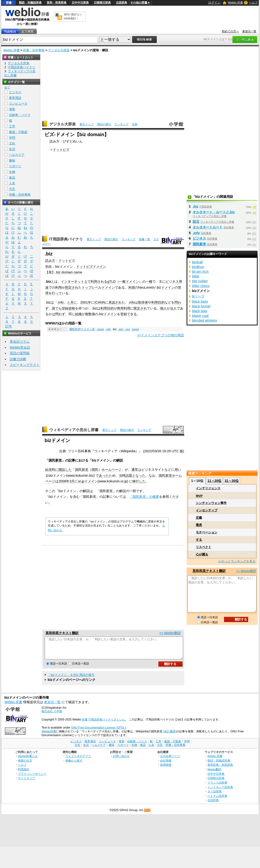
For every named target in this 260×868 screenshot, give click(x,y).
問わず (60, 314)
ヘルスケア (17, 155)
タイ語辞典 (215, 796)
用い (178, 470)
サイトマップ (27, 782)
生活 (12, 149)
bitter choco (201, 286)
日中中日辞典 (80, 3)
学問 (12, 138)
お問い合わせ (121, 760)
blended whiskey (205, 320)
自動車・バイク (20, 115)
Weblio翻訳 (214, 773)
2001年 (86, 302)
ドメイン (168, 287)
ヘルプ (253, 3)
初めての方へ (230, 31)
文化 (12, 143)
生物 (12, 172)
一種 (149, 282)
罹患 (199, 525)
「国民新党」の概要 (144, 497)
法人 (173, 308)
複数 (88, 314)
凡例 (134, 124)
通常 (135, 470)
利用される (99, 282)
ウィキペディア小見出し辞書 (74, 430)
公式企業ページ (170, 760)
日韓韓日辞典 (102, 3)
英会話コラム (20, 342)
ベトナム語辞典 (217, 800)
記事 (72, 460)
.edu (121, 329)
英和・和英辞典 (57, 3)
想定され (72, 287)
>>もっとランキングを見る (237, 561)
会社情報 (166, 765)
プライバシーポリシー (32, 778)
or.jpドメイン (88, 481)
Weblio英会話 (20, 347)
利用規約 (24, 773)
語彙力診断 (18, 359)
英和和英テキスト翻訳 (62, 633)
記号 (9, 326)
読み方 (50, 261)
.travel (135, 329)
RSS (148, 815)
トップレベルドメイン (98, 287)
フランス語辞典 (217, 787)
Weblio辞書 (49, 736)
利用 (58, 287)
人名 (12, 183)
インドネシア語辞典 (220, 791)
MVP (199, 496)
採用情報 (166, 769)
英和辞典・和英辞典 (220, 769)
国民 (95, 470)
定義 (199, 518)
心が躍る (202, 554)
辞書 (9, 3)
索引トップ (87, 124)
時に (55, 470)
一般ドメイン (129, 282)
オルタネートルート (208, 227)
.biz (196, 206)
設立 (196, 222)
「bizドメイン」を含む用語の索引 (71, 679)
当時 (122, 476)
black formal (201, 306)
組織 (78, 314)
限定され (140, 308)
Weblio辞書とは (28, 760)
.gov (127, 329)
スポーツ (15, 166)
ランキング (121, 124)
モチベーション (207, 532)
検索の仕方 (25, 765)
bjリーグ (198, 296)
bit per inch (200, 272)
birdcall (197, 262)
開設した (65, 470)
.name (100, 329)
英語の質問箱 (20, 353)
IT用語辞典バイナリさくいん (107, 724)
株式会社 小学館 (52, 716)
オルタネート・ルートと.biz (214, 212)
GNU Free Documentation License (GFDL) (98, 732)
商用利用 (124, 308)
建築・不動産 (18, 132)
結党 (49, 470)
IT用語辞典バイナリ (66, 239)
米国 (131, 287)
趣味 (12, 160)
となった (139, 476)
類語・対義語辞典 (30, 3)
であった (102, 476)
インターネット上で (76, 282)
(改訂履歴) (170, 736)
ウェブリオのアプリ (78, 760)
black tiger (200, 311)
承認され (115, 302)
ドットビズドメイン (91, 267)
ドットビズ (61, 150)
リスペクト (204, 547)
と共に (72, 302)
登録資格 (68, 308)
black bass (200, 301)
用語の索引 (104, 124)
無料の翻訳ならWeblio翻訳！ (73, 16)
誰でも (57, 308)
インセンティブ (207, 510)
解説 (120, 460)
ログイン (214, 2)
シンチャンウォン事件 (211, 503)
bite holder (200, 281)
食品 (12, 178)
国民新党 (55, 460)
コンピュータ (18, 104)
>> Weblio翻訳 (170, 633)
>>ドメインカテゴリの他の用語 (161, 335)
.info (61, 302)
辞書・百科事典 (34, 50)
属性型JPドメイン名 (82, 329)
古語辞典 (121, 3)
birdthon (198, 267)
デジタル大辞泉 (59, 50)
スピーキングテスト (25, 365)
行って (57, 293)
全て (7, 88)
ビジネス (15, 92)
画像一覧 (144, 239)
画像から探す (74, 765)
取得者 (143, 302)
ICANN (100, 302)
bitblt (196, 276)
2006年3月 (67, 481)
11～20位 (214, 481)
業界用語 (15, 98)
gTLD (111, 282)
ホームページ (112, 470)
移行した (139, 481)
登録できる (129, 314)
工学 (12, 126)
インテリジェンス (208, 488)
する (199, 540)
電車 (12, 109)
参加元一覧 (249, 31)
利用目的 (158, 302)
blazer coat (200, 316)
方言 (12, 189)
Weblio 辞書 (235, 3)
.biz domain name (69, 272)
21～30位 (232, 481)
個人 (163, 308)
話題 (129, 476)
